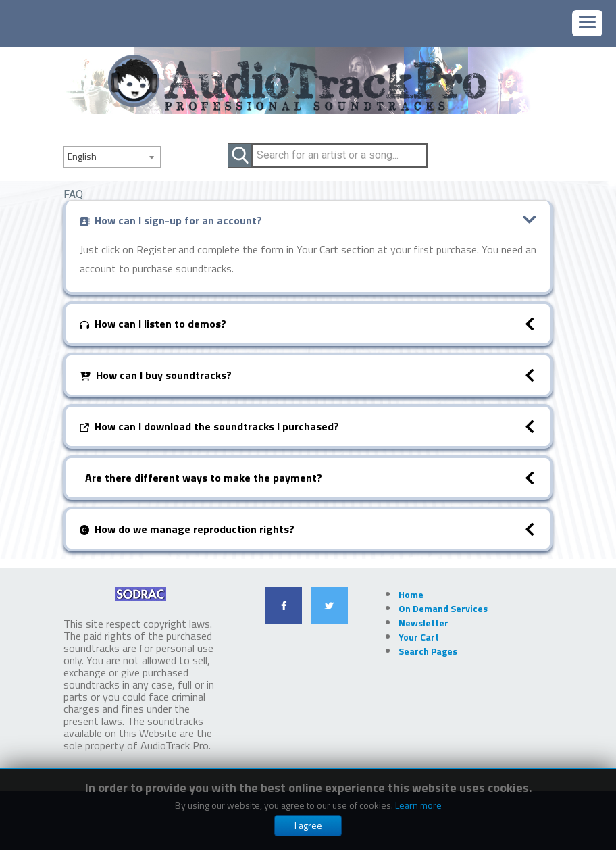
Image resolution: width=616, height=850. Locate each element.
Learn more (418, 835)
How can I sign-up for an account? (171, 220)
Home (411, 594)
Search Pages (428, 651)
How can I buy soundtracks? (156, 375)
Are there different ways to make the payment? (202, 478)
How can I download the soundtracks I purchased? (209, 426)
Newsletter (423, 623)
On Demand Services (443, 608)
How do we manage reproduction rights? (187, 529)
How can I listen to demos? (153, 324)
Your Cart (419, 637)
